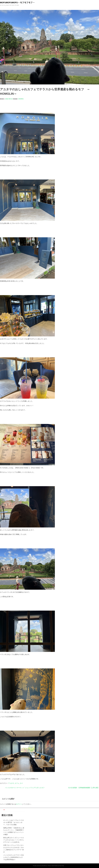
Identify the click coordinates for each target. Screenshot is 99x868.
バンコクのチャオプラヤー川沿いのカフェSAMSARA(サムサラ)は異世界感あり (14, 857)
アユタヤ (11, 783)
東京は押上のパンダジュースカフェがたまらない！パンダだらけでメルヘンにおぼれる (14, 840)
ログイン (19, 804)
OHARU (21, 99)
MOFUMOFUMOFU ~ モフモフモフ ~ (17, 3)
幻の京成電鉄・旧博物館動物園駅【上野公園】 (84, 788)
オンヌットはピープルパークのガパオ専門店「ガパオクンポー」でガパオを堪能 (14, 822)
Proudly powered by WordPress (40, 866)
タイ (21, 783)
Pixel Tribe (62, 866)
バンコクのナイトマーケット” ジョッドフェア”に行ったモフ (25, 788)
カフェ (17, 783)
